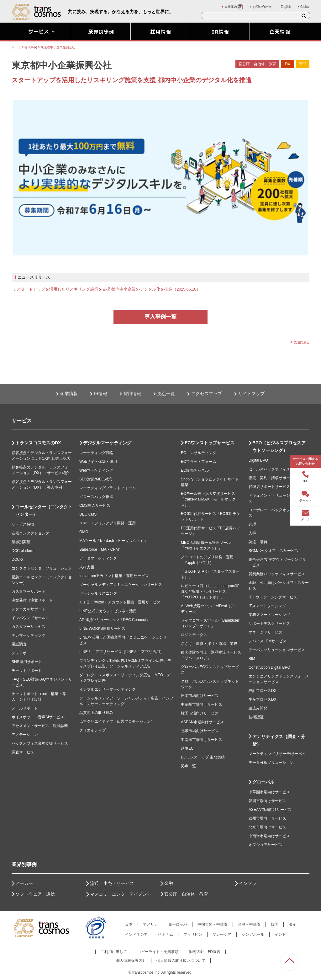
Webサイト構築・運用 (98, 462)
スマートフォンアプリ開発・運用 (108, 523)
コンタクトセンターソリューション (42, 568)
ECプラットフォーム (199, 462)
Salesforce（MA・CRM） (101, 549)
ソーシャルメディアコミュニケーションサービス (121, 585)
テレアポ (19, 653)
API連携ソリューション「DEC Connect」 (115, 620)
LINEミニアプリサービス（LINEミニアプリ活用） (121, 652)
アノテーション (25, 735)
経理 (252, 524)
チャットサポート (27, 671)
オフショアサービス (266, 845)
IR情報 (101, 394)
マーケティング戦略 (96, 453)
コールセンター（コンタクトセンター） (44, 511)
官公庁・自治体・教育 (186, 894)
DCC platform (23, 551)
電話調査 (19, 644)
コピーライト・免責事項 (158, 952)
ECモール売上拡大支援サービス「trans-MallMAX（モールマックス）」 (208, 499)
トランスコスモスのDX (38, 443)
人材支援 (87, 567)
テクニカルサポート (29, 609)
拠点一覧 (166, 394)
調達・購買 (258, 542)
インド (280, 934)
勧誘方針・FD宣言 (205, 952)
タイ (292, 924)
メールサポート (25, 708)
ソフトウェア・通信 (35, 894)
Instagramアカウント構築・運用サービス (114, 576)
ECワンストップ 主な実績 (203, 757)
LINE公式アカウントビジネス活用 (108, 611)
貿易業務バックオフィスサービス (277, 574)
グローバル (263, 782)
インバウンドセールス (30, 618)
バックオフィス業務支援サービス (40, 743)
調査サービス (23, 752)
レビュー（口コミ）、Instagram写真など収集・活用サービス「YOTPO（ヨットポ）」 (210, 592)
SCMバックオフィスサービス (274, 551)
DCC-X (18, 560)
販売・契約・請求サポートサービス (279, 478)
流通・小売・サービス (112, 883)
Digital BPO (258, 460)
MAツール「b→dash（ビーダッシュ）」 (114, 541)
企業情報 (69, 394)
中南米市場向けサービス (202, 740)
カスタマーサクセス (29, 627)
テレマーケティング (29, 635)
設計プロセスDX (263, 691)
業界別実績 (21, 542)
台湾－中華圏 (249, 924)
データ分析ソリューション (271, 763)
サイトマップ (251, 394)
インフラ (248, 883)
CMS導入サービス (95, 506)
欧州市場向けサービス (267, 818)
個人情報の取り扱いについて (181, 961)
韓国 (275, 924)
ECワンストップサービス (210, 443)
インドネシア (136, 934)
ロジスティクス (194, 635)
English (286, 7)
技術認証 (256, 717)
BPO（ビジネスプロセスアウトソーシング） (279, 447)
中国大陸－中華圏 (213, 924)
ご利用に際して (114, 952)
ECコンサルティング (199, 453)
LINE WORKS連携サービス (102, 629)
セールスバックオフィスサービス (277, 469)
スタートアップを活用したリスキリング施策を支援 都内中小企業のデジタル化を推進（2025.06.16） (108, 289)
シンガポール (253, 934)
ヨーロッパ (178, 924)
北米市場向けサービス (200, 731)
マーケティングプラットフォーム (108, 488)
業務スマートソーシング (269, 615)
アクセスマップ (207, 394)
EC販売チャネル (195, 470)
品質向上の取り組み (96, 713)
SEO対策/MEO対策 (96, 479)
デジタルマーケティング (107, 443)
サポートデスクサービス (269, 624)
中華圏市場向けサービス (202, 704)
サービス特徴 (23, 524)
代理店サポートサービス (269, 487)
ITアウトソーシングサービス (273, 597)
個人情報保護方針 (131, 961)
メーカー (24, 883)
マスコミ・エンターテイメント (121, 894)
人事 (252, 533)
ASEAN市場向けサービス (202, 722)
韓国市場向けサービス (200, 713)
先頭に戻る (302, 342)
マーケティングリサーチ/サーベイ (277, 754)
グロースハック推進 (96, 497)
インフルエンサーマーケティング (108, 689)
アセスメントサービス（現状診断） (42, 726)
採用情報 (132, 394)
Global (305, 7)
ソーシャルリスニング (98, 593)
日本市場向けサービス (200, 696)
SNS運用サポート (27, 662)
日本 (129, 924)
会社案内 (234, 7)
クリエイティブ (92, 730)
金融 (169, 883)
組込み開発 (258, 708)
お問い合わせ (262, 7)
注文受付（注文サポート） (34, 600)
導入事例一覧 (160, 317)
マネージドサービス (266, 632)
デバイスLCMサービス (268, 641)
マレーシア (222, 934)
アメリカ (150, 924)
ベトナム (166, 934)
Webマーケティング (96, 470)
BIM (252, 659)
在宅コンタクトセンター (32, 533)
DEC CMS (88, 514)
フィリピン (193, 934)
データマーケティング (98, 558)
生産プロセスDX (263, 699)
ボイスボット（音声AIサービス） (40, 717)
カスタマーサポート (29, 592)
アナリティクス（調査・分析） (279, 740)
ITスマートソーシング (267, 606)
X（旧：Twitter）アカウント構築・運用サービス (120, 602)
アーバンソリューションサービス (277, 650)
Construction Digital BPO (269, 667)
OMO (84, 532)
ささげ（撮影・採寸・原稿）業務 (209, 644)
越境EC (187, 748)
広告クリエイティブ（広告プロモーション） (117, 721)
